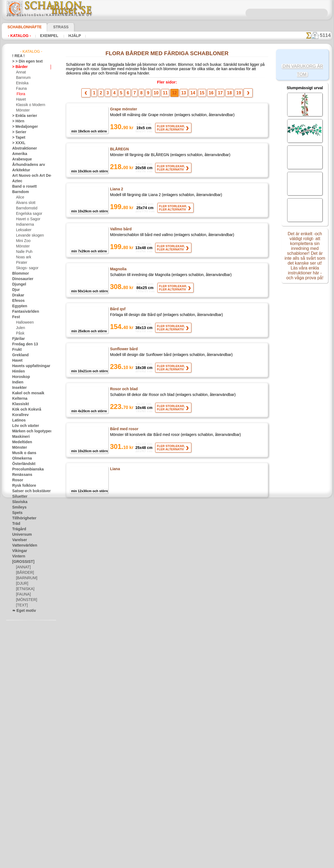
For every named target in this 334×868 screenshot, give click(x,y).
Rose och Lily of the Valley (133, 551)
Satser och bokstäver (28, 491)
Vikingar (18, 551)
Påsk (20, 333)
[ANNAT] (23, 567)
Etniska (22, 83)
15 (199, 95)
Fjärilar (18, 339)
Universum (20, 535)
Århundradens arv (26, 165)
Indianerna (24, 225)
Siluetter (19, 497)
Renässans (20, 475)
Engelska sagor (27, 214)
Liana (114, 471)
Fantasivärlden (24, 312)
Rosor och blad (123, 391)
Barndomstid (26, 208)
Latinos (18, 420)
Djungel (18, 284)
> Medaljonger (23, 127)
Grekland (19, 355)
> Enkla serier (22, 116)
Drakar (18, 295)
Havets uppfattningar (28, 366)
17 (214, 95)
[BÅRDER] (24, 573)
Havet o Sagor (27, 219)
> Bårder (19, 67)
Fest (16, 317)
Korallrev (19, 415)
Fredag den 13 (23, 344)
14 (191, 95)
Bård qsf (117, 311)
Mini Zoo (23, 241)
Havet (21, 100)
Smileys (18, 507)
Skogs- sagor (26, 268)
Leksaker (23, 230)
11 (167, 95)
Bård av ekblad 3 (124, 591)
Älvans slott (25, 203)
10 (160, 95)
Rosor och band (123, 631)
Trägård (18, 529)
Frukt (16, 350)
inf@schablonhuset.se (179, 792)
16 (206, 95)
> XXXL (18, 143)
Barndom (19, 192)
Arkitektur (20, 170)
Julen (20, 328)
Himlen (17, 371)
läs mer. (202, 864)
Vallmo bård (120, 231)
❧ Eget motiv (22, 611)
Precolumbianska (25, 469)
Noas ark (23, 257)
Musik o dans (22, 453)
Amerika (18, 154)
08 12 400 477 (176, 783)
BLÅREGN (119, 151)
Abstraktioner (23, 148)
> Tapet (17, 138)
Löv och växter (23, 426)
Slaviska (18, 502)
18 (222, 95)
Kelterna (19, 399)
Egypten (18, 306)
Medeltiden (21, 442)
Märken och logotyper (29, 431)
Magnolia (118, 271)
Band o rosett (23, 187)
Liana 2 (116, 191)
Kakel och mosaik (25, 393)
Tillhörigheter (22, 518)
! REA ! (17, 56)
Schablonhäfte (21, 27)
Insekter (18, 388)
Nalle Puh (23, 252)
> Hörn (17, 121)
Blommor (19, 274)
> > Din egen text (24, 61)
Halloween (24, 323)
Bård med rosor (123, 431)
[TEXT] (21, 605)
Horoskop (20, 377)
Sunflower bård (123, 351)
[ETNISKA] (24, 589)
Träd (16, 524)
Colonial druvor (123, 671)
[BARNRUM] (26, 578)
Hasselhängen (122, 511)
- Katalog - (18, 36)
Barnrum (23, 78)
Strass (52, 27)
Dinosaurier (21, 279)
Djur (16, 290)
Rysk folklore (22, 486)
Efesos (17, 301)
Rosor (17, 480)
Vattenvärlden (23, 545)
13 (183, 95)
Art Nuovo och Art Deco (30, 176)
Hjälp (67, 36)
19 (230, 95)
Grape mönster (123, 111)
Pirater (21, 263)
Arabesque (20, 159)
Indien (17, 382)
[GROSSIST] (21, 562)
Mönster (23, 110)
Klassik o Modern (29, 105)
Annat (21, 72)
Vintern (18, 556)
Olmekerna (20, 458)
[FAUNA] (23, 594)
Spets (16, 513)
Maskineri (20, 437)
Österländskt (22, 464)
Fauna (21, 89)
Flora (21, 94)
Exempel (45, 36)
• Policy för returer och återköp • (167, 847)
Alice (20, 197)
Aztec (16, 181)
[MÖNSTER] (25, 600)
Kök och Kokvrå (24, 410)
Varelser (19, 540)
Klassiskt (19, 404)
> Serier (18, 132)
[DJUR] (22, 584)
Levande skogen (28, 235)
